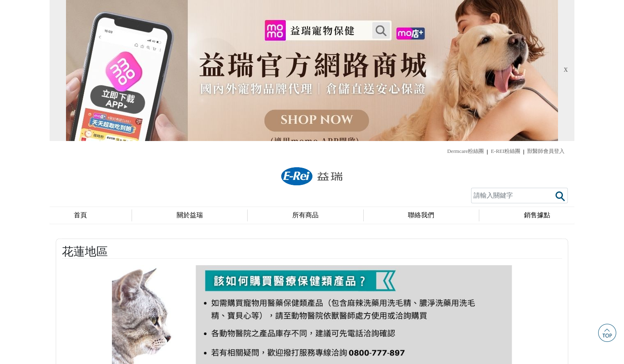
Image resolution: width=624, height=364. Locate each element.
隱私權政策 (312, 324)
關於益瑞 (190, 74)
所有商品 (305, 74)
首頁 (80, 74)
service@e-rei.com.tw (400, 341)
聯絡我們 (421, 74)
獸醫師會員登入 (546, 10)
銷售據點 (537, 74)
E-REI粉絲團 (506, 10)
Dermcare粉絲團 (466, 10)
